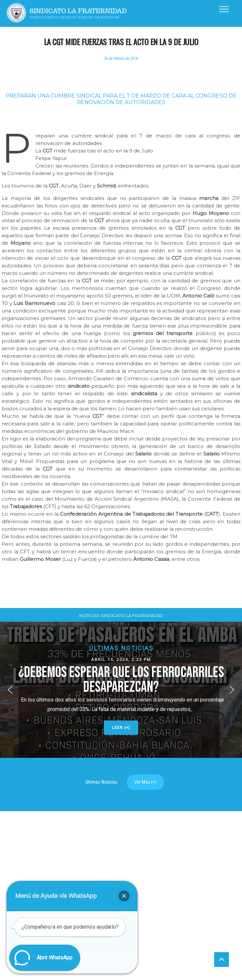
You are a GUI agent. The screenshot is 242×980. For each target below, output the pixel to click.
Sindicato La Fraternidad (78, 11)
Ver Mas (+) (146, 928)
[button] (121, 835)
